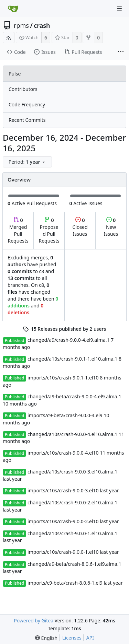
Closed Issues (80, 227)
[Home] (13, 9)
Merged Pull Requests (18, 230)
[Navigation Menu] (119, 9)
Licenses (72, 638)
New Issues (111, 227)
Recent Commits (27, 120)
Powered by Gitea (34, 620)
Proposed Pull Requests (49, 230)
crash (42, 25)
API (90, 638)
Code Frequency (27, 104)
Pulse (15, 74)
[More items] (121, 52)
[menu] (28, 162)
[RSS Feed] (9, 38)
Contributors (23, 89)
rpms (21, 25)
